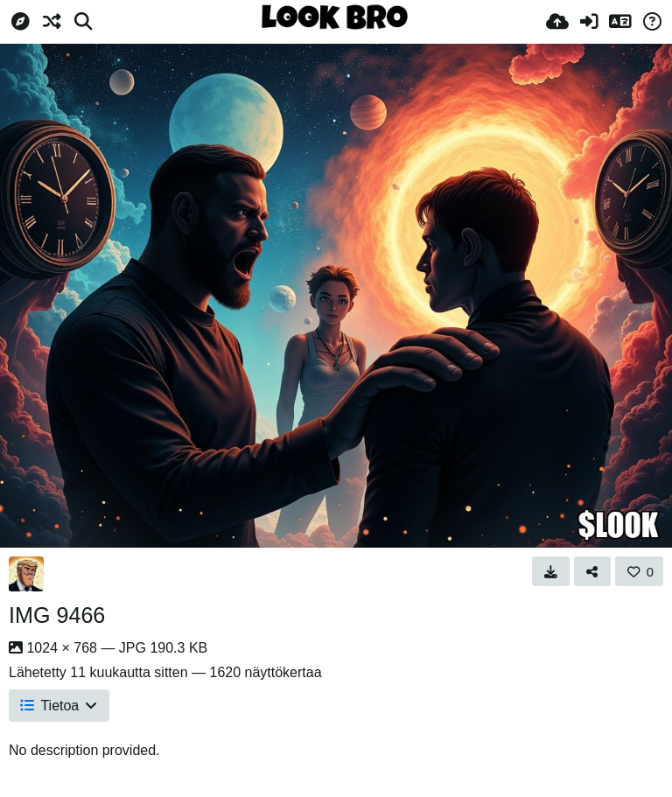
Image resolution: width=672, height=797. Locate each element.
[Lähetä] (557, 22)
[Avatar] (26, 574)
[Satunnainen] (52, 22)
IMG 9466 (57, 615)
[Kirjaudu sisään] (589, 22)
